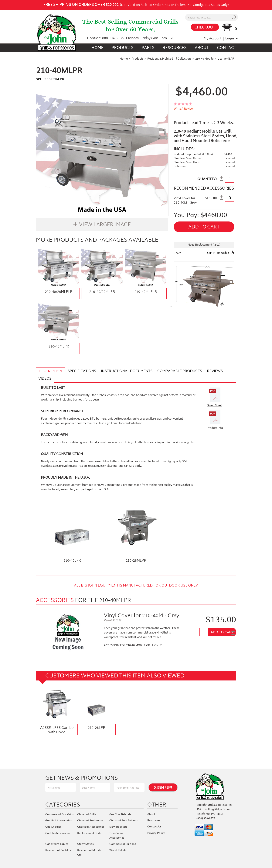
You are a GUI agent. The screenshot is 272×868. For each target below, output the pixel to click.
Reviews (209, 371)
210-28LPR (97, 720)
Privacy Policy (156, 823)
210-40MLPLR (146, 292)
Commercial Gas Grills (59, 806)
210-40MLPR (59, 347)
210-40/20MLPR (102, 292)
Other (157, 797)
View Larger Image (105, 225)
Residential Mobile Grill (92, 839)
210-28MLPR (136, 553)
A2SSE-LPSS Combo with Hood (57, 723)
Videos (227, 371)
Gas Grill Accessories (59, 812)
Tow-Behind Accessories (117, 826)
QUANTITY (207, 179)
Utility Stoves (85, 833)
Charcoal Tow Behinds (124, 812)
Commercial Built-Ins (123, 833)
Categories (63, 797)
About (202, 48)
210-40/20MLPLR (59, 292)
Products (123, 48)
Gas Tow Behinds (120, 806)
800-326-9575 (113, 38)
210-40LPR (72, 553)
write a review (184, 109)
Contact (227, 48)
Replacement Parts (89, 823)
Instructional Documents (124, 371)
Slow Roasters (118, 818)
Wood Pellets (118, 839)
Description (50, 372)
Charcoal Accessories (91, 818)
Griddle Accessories (58, 823)
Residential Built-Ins (58, 839)
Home (97, 48)
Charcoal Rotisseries (90, 812)
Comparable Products (175, 371)
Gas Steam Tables (57, 833)
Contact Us (154, 817)
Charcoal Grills (87, 806)
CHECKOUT (205, 28)
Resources (175, 48)
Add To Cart (222, 624)
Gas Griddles (53, 818)
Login (230, 39)
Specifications (80, 371)
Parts (148, 48)
